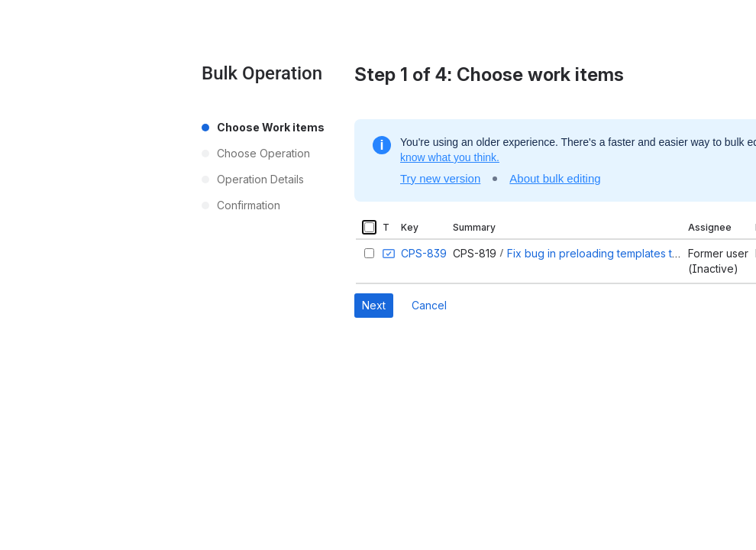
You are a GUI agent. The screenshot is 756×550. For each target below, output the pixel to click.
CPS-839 (424, 253)
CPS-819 (475, 253)
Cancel (429, 305)
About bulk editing (555, 178)
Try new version (440, 178)
